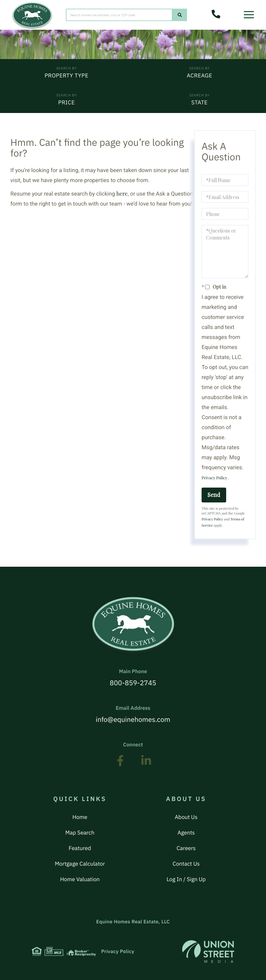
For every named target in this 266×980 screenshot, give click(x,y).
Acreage (199, 76)
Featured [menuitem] (80, 848)
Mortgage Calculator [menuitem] (80, 864)
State (199, 103)
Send (214, 495)
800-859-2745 (133, 678)
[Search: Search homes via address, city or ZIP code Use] (119, 15)
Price (66, 103)
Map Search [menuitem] (80, 833)
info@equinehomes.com (133, 715)
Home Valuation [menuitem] (80, 879)
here (122, 194)
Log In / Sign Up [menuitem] (186, 879)
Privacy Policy (214, 478)
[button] (180, 15)
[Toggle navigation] (251, 12)
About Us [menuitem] (186, 817)
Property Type (67, 76)
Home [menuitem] (80, 817)
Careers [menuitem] (186, 848)
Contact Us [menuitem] (186, 864)
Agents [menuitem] (186, 833)
